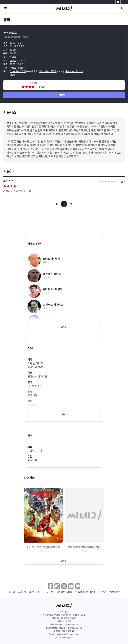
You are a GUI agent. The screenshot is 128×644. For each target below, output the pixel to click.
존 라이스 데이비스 (74, 71)
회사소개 (22, 592)
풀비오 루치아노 (36, 367)
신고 (123, 182)
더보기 (64, 327)
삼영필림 (32, 460)
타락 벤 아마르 (35, 363)
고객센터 (50, 592)
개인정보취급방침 (65, 592)
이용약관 (102, 592)
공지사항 (11, 592)
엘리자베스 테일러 (48, 71)
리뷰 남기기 (64, 95)
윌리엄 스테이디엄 (37, 377)
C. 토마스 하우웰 (18, 71)
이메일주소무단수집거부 (85, 592)
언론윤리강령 (115, 592)
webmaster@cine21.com (68, 634)
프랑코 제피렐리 (18, 68)
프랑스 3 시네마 (36, 451)
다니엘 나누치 (35, 386)
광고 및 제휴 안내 (36, 592)
